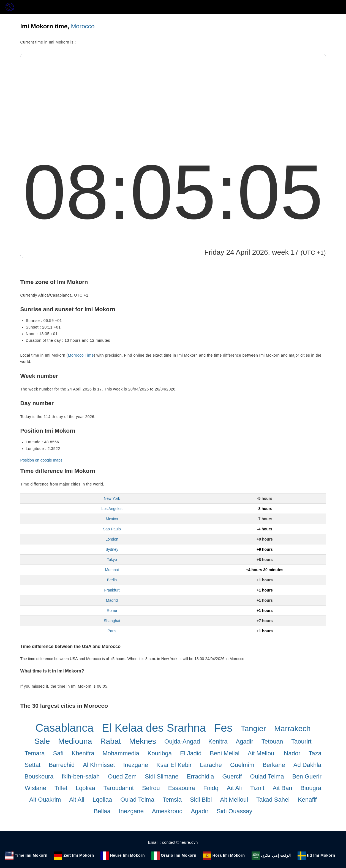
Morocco (83, 26)
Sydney (112, 549)
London (112, 539)
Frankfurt (112, 590)
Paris (112, 631)
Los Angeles (112, 509)
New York (112, 498)
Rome (112, 611)
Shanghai (112, 621)
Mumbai (112, 570)
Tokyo (112, 560)
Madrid (112, 600)
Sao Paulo (112, 529)
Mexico (112, 519)
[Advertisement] (173, 95)
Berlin (112, 580)
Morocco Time (81, 355)
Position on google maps (41, 460)
